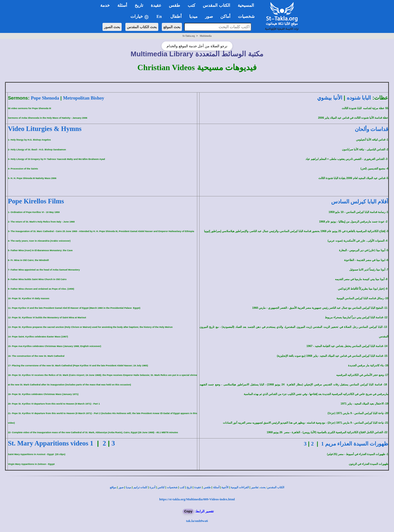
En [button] (160, 16)
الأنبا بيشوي (330, 98)
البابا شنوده (359, 98)
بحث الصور (112, 27)
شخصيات (172, 487)
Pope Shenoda (45, 98)
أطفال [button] (176, 16)
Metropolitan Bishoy (84, 98)
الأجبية (225, 487)
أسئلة (216, 487)
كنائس (161, 487)
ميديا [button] (193, 16)
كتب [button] (191, 5)
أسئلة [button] (122, 5)
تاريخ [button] (139, 5)
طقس (207, 487)
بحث (263, 487)
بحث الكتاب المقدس (142, 27)
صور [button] (209, 16)
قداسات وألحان (372, 129)
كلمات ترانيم (140, 487)
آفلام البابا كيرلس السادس (360, 202)
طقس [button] (175, 5)
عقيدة (198, 487)
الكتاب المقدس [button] (216, 5)
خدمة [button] (105, 5)
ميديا (129, 487)
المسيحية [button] (246, 5)
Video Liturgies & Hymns (45, 129)
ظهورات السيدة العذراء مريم (355, 444)
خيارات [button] (140, 17)
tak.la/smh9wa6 (197, 521)
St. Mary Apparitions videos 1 (51, 443)
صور (121, 487)
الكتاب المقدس (276, 487)
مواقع (113, 487)
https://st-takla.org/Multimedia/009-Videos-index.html (197, 499)
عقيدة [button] (156, 5)
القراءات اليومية (240, 487)
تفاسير (255, 487)
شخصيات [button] (248, 16)
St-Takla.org (189, 36)
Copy (188, 511)
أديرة (152, 487)
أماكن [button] (225, 16)
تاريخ (189, 487)
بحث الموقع (172, 27)
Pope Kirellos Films (36, 201)
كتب (182, 487)
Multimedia (206, 36)
